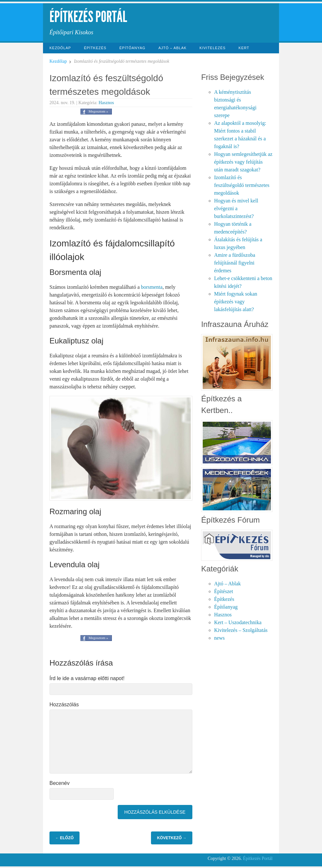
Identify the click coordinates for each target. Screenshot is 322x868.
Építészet (224, 591)
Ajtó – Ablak (172, 48)
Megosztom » (98, 111)
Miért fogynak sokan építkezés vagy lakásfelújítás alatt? (236, 302)
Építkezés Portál (88, 17)
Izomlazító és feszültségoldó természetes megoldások (242, 185)
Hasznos (106, 103)
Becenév (59, 783)
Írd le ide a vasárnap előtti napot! (87, 678)
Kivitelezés (213, 48)
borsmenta (152, 287)
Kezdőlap (60, 48)
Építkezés (95, 48)
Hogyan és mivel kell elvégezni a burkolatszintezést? (236, 208)
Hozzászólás (64, 705)
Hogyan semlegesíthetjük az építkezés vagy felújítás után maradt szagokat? (243, 162)
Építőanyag (132, 48)
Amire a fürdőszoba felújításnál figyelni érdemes (235, 263)
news (219, 638)
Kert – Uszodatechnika (238, 622)
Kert (244, 48)
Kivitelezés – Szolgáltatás (241, 630)
